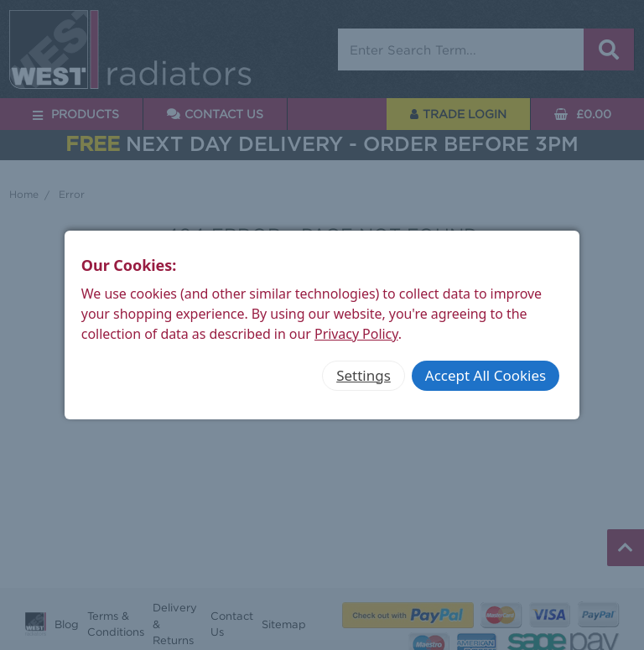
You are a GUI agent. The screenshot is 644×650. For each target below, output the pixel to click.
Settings (364, 375)
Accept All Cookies (486, 375)
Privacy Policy (356, 334)
